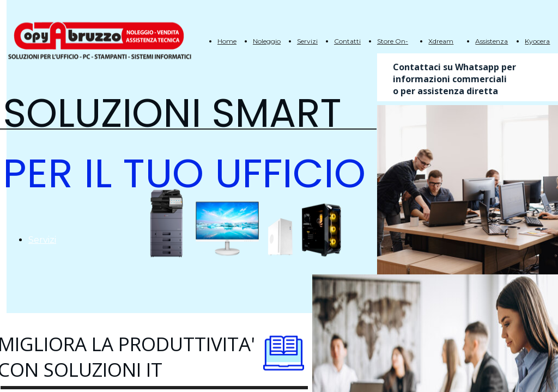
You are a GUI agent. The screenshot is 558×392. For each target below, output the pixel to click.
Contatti (347, 41)
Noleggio (267, 41)
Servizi (307, 41)
